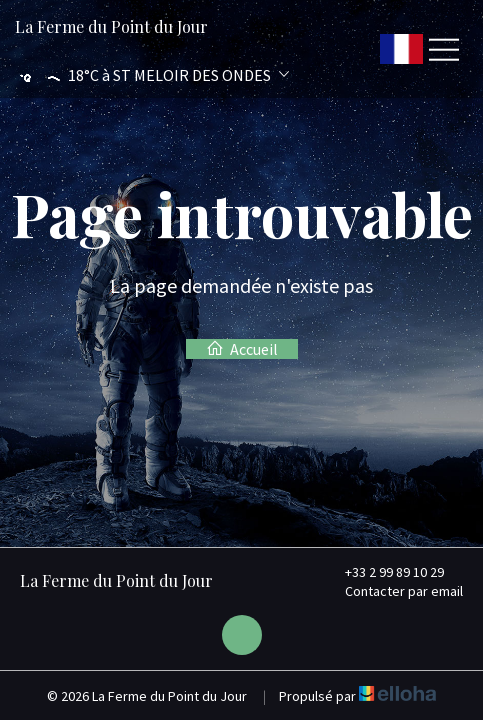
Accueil (242, 349)
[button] (152, 75)
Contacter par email (392, 591)
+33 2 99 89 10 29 (383, 572)
